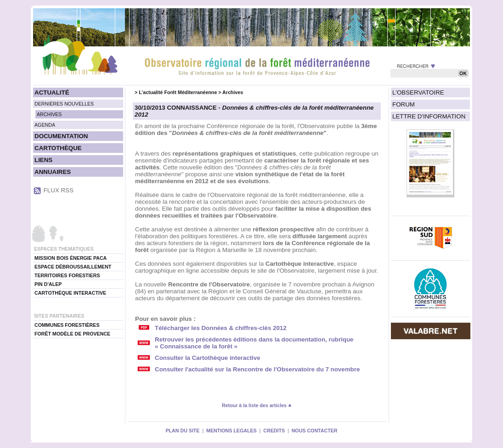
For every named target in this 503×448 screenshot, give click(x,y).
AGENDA (45, 125)
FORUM (404, 104)
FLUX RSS (59, 190)
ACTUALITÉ (52, 92)
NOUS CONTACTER (315, 431)
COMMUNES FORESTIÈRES (67, 325)
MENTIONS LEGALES (232, 431)
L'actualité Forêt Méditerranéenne (178, 92)
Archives (233, 92)
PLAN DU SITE (182, 431)
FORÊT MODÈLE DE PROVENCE (72, 334)
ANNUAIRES (53, 172)
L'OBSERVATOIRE (418, 92)
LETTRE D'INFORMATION (429, 116)
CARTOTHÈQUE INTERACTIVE (70, 293)
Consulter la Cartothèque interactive (208, 358)
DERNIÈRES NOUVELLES (64, 104)
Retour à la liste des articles (257, 405)
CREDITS (274, 431)
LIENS (43, 160)
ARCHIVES (49, 114)
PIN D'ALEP (48, 284)
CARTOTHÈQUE (58, 148)
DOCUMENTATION (61, 136)
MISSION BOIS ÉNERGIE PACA (71, 258)
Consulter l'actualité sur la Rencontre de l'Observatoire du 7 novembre (257, 369)
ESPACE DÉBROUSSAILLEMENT (73, 267)
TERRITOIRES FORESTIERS (67, 275)
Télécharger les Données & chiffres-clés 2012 (221, 328)
